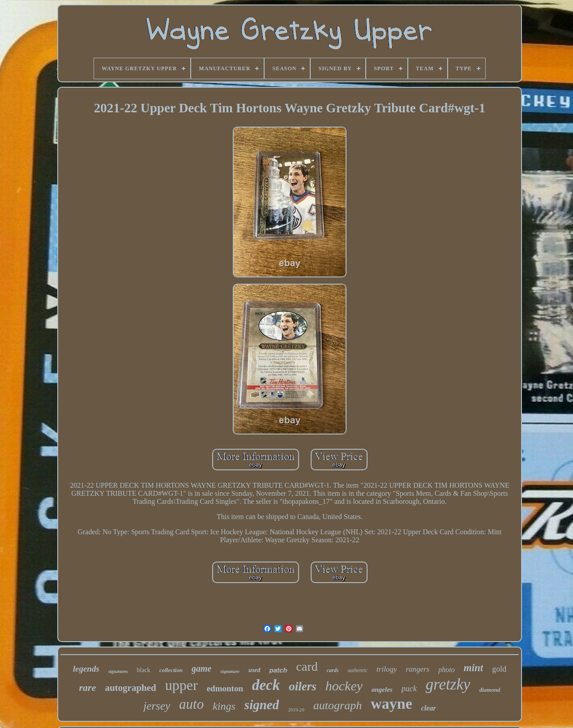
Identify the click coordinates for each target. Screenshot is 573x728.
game (201, 668)
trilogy (387, 669)
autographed (130, 688)
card (307, 666)
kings (224, 706)
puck (409, 689)
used (254, 670)
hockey (344, 686)
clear (429, 708)
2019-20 (296, 710)
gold (499, 669)
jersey (157, 706)
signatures (118, 671)
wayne (391, 704)
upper (182, 685)
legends (86, 669)
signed (262, 705)
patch (278, 670)
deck (266, 685)
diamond (490, 690)
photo (446, 670)
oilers (303, 686)
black (144, 670)
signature (230, 671)
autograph (338, 705)
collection (171, 670)
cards (333, 670)
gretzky (448, 684)
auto (191, 704)
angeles (382, 690)
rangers (417, 669)
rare (88, 688)
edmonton (225, 688)
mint (473, 668)
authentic (357, 670)
